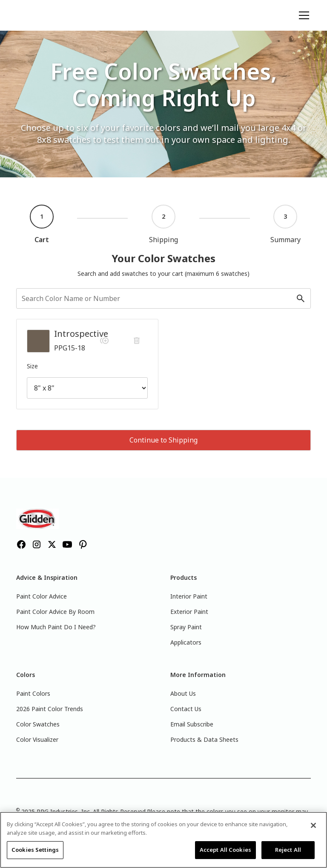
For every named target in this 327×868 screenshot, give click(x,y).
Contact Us (186, 709)
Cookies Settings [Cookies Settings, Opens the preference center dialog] (35, 850)
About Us (183, 693)
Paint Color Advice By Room (55, 612)
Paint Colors (33, 693)
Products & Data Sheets (204, 739)
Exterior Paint (189, 612)
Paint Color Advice (42, 596)
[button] (302, 15)
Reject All (288, 850)
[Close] (313, 825)
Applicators (186, 642)
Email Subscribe (192, 724)
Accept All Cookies (225, 850)
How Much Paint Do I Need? (56, 627)
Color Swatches (38, 724)
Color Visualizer (37, 739)
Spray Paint (186, 627)
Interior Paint (189, 596)
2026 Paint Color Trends (50, 709)
